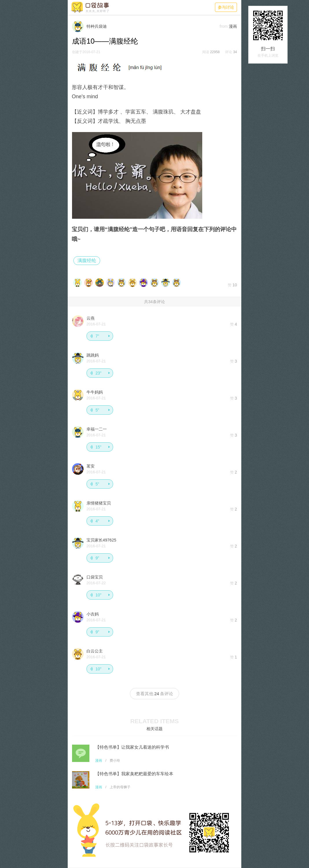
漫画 (99, 761)
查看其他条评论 (154, 694)
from (224, 26)
